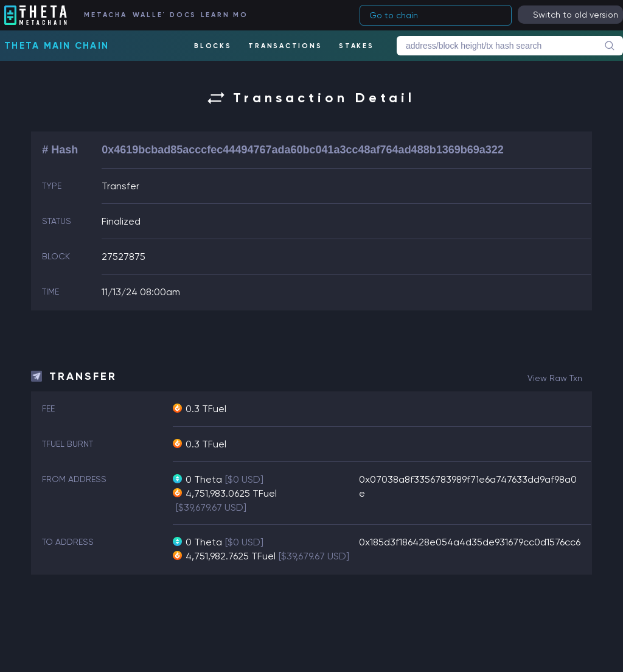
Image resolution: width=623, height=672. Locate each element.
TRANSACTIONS (285, 46)
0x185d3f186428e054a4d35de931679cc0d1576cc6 (470, 542)
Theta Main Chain (57, 46)
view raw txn (555, 378)
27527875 (124, 257)
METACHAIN (105, 15)
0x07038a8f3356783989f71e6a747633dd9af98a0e (468, 486)
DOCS (182, 15)
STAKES (357, 46)
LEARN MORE (224, 15)
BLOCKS (213, 46)
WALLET (148, 15)
